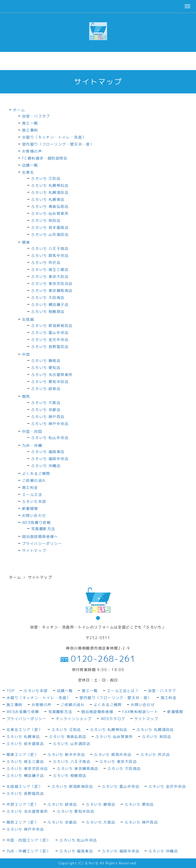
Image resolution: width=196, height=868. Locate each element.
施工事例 (30, 130)
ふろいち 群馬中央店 (50, 255)
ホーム (19, 110)
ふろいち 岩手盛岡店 (50, 227)
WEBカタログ (113, 719)
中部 (26, 354)
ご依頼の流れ (34, 480)
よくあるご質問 (36, 473)
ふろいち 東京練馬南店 (52, 291)
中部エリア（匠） (22, 804)
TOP (11, 691)
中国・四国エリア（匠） (28, 840)
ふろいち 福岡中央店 (50, 459)
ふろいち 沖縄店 (46, 466)
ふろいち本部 (34, 501)
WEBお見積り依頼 (23, 712)
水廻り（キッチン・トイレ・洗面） (54, 137)
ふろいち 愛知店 (46, 368)
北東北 (28, 172)
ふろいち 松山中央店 (50, 438)
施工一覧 (30, 123)
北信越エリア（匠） (25, 786)
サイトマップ (34, 551)
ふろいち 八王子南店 (50, 248)
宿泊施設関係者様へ (40, 536)
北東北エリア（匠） (25, 730)
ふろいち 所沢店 (46, 262)
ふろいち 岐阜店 (46, 389)
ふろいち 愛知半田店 (50, 382)
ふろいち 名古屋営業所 (52, 375)
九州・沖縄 (32, 445)
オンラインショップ (74, 719)
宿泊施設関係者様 (97, 712)
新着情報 (30, 508)
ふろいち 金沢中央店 (50, 340)
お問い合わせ (34, 515)
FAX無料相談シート (140, 712)
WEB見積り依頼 (36, 522)
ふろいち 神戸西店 (48, 417)
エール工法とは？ (123, 691)
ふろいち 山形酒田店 (50, 234)
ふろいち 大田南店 (48, 298)
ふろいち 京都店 (46, 410)
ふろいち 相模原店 (48, 312)
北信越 (28, 319)
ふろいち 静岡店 (46, 361)
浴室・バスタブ (36, 116)
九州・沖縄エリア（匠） (28, 851)
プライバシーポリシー (42, 544)
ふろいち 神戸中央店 (50, 424)
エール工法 (32, 494)
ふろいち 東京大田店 (50, 276)
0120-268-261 (98, 659)
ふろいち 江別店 (46, 178)
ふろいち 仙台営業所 (50, 213)
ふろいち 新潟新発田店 (52, 326)
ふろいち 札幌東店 (48, 199)
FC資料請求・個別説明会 (45, 158)
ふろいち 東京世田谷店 (52, 283)
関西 (26, 396)
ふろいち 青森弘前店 (50, 206)
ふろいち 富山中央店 (50, 333)
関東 (26, 242)
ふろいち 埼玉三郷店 (50, 269)
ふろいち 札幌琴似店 (50, 185)
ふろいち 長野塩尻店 (50, 347)
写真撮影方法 (43, 529)
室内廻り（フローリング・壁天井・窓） (58, 144)
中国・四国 (32, 431)
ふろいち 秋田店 (46, 220)
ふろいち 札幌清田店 (50, 192)
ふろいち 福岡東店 (48, 452)
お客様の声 (32, 151)
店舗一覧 (30, 165)
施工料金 (30, 487)
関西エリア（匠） (22, 822)
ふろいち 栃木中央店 (66, 754)
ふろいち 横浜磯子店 (50, 305)
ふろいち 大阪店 (46, 403)
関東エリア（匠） (22, 754)
